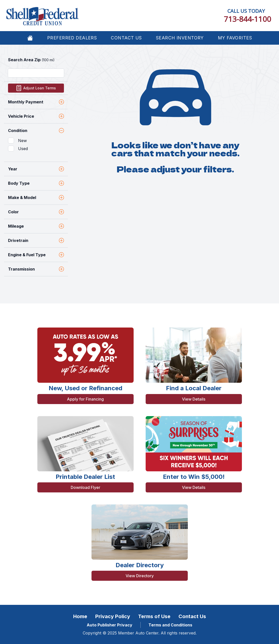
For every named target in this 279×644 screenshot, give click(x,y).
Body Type (36, 183)
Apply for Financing (85, 399)
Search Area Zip (31, 60)
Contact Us (126, 38)
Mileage (36, 226)
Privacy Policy (113, 616)
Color (36, 212)
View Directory (140, 576)
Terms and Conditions (170, 625)
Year (36, 169)
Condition (36, 131)
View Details (194, 399)
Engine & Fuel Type (36, 255)
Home (80, 616)
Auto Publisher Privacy (110, 625)
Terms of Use (154, 616)
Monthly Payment (36, 102)
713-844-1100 (247, 19)
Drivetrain (36, 240)
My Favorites (235, 38)
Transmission (36, 269)
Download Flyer (85, 487)
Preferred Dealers (72, 38)
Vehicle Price (36, 116)
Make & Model (36, 198)
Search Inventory (180, 38)
